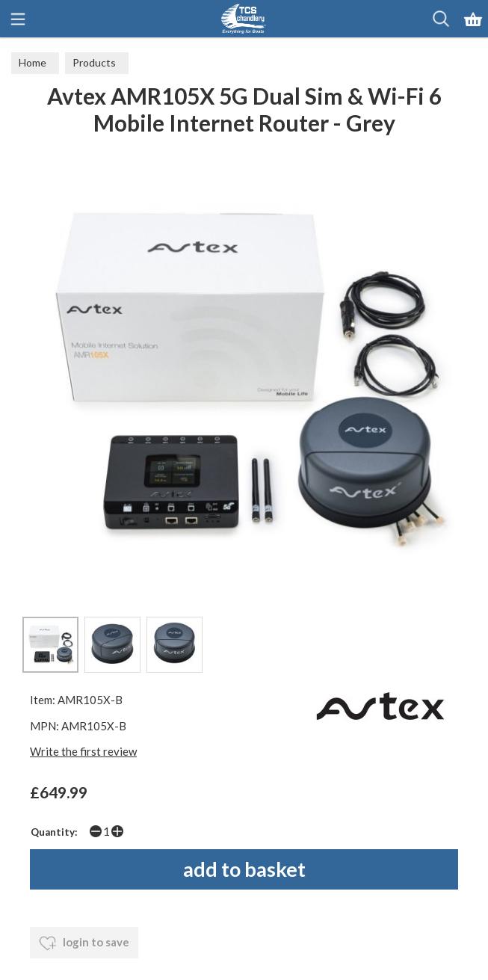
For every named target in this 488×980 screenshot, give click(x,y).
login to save (84, 943)
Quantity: (54, 832)
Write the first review (83, 751)
